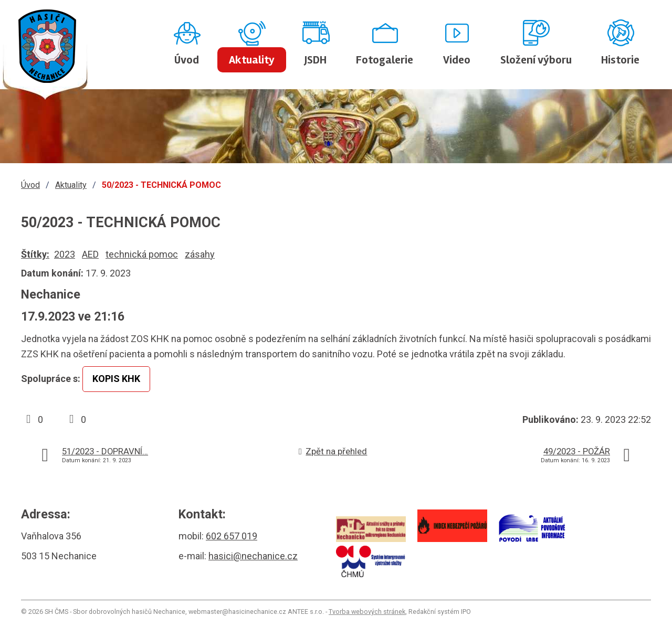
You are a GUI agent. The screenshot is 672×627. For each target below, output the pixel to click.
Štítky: (35, 254)
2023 (65, 254)
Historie (620, 60)
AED (90, 254)
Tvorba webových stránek (367, 612)
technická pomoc (142, 254)
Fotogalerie (385, 60)
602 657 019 (232, 536)
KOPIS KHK (116, 379)
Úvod (187, 60)
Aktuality (252, 60)
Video (457, 60)
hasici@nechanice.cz (253, 556)
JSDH (316, 60)
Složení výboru (536, 60)
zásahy (200, 254)
